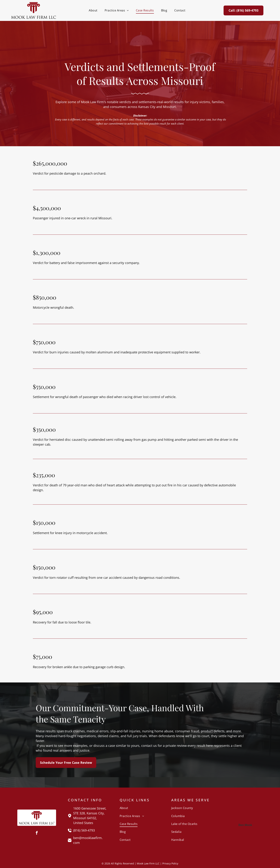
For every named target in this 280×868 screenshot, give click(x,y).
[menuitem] (93, 10)
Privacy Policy (170, 863)
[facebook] (37, 833)
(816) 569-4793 (84, 830)
